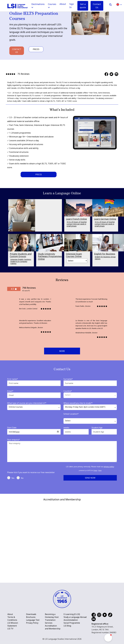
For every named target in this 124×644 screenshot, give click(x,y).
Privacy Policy (32, 623)
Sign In (72, 6)
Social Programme (72, 623)
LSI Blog (67, 626)
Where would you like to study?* (78, 403)
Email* (10, 391)
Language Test (33, 620)
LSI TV (10, 629)
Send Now (90, 478)
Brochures (31, 617)
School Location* (71, 414)
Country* (68, 391)
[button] (119, 4)
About (63, 4)
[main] (62, 247)
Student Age (97, 428)
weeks (66, 428)
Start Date (12, 428)
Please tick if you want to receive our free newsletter (31, 472)
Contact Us (97, 6)
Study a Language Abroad (75, 617)
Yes (11, 478)
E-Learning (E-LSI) (72, 614)
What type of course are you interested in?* (27, 403)
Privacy (95, 470)
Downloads (31, 614)
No (20, 478)
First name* (13, 379)
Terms (100, 470)
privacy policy (109, 467)
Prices (36, 49)
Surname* (68, 379)
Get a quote (83, 6)
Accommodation (71, 620)
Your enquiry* (13, 440)
